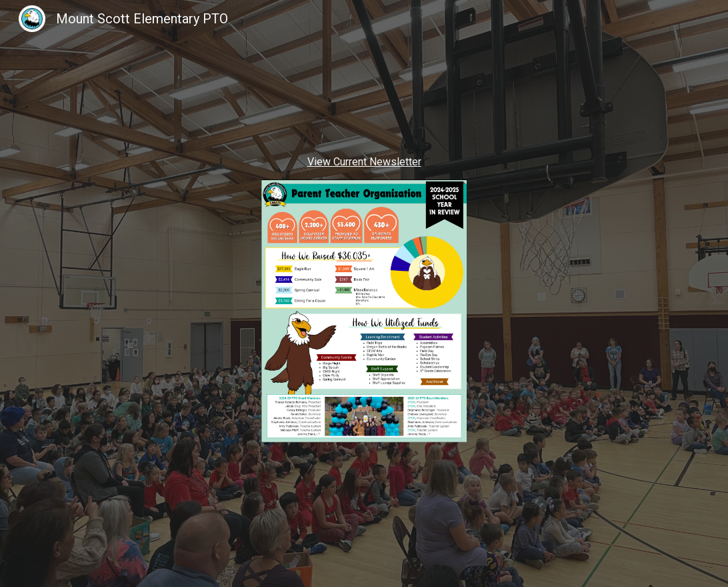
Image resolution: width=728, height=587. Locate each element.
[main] (364, 162)
